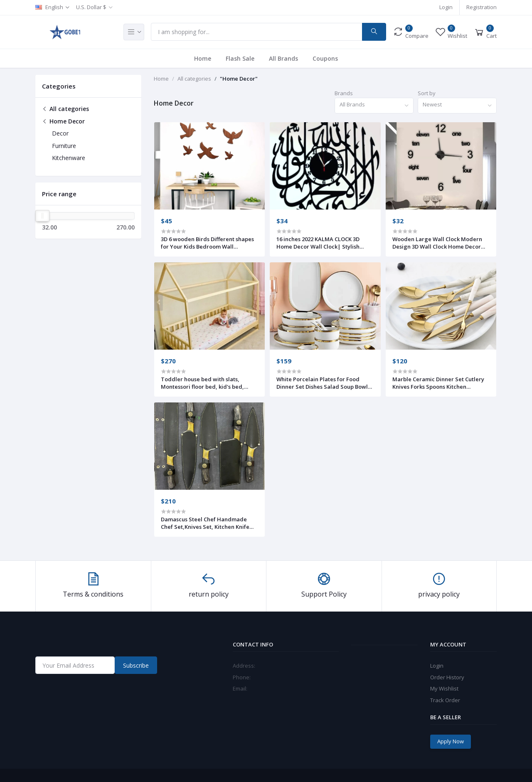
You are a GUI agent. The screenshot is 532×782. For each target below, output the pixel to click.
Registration (482, 7)
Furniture (64, 146)
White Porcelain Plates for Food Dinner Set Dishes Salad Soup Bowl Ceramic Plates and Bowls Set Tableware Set (322, 383)
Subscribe (136, 665)
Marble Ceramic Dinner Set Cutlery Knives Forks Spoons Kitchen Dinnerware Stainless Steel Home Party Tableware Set (438, 383)
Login (446, 7)
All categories (65, 109)
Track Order (445, 700)
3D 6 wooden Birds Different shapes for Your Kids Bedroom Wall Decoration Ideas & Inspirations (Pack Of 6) (207, 243)
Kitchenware (69, 158)
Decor (60, 133)
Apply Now (451, 741)
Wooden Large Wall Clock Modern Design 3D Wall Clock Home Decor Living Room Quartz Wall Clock (437, 243)
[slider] (42, 216)
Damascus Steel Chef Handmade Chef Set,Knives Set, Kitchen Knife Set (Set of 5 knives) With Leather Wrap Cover (205, 523)
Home (203, 58)
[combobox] (374, 106)
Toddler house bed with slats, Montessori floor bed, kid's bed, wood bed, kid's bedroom (202, 383)
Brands (344, 93)
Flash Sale (240, 58)
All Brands (283, 58)
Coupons (325, 58)
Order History (447, 677)
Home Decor (63, 121)
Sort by (427, 93)
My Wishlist (444, 688)
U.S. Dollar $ (91, 7)
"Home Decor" (239, 79)
